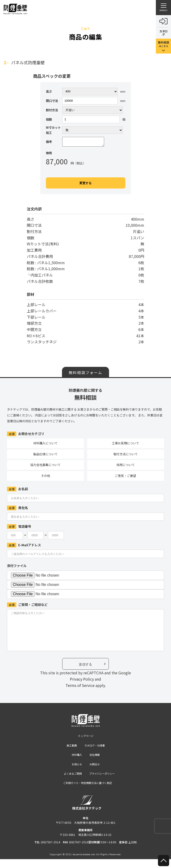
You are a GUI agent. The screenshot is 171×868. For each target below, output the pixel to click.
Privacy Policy (82, 681)
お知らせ (75, 770)
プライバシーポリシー (106, 780)
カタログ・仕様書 (96, 749)
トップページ (86, 738)
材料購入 (75, 759)
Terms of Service (80, 687)
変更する (85, 185)
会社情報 (96, 759)
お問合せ (96, 770)
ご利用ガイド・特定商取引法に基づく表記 (88, 791)
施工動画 (69, 749)
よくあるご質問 (70, 780)
